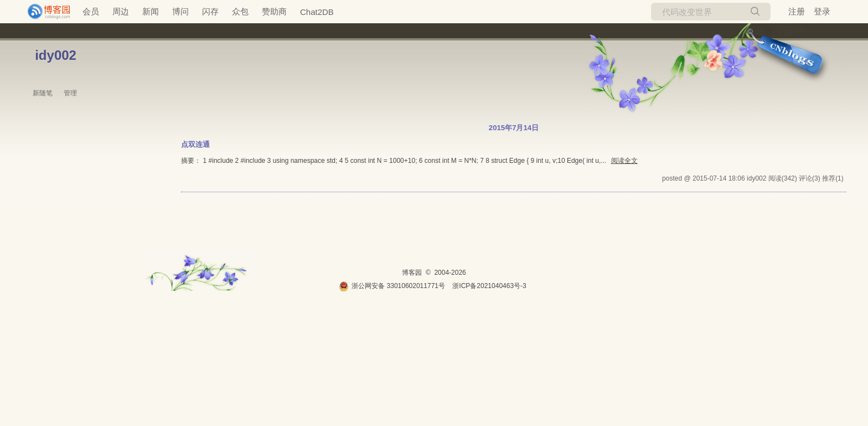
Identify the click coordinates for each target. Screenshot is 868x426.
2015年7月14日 (514, 128)
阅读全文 (624, 161)
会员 (91, 11)
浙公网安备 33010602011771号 (392, 286)
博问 (180, 11)
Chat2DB (317, 12)
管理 (70, 93)
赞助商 (274, 11)
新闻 (151, 11)
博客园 (412, 273)
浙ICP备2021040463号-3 (489, 286)
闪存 (210, 11)
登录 (822, 11)
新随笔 (43, 93)
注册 (797, 11)
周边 (121, 11)
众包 (240, 11)
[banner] (44, 12)
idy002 (56, 55)
